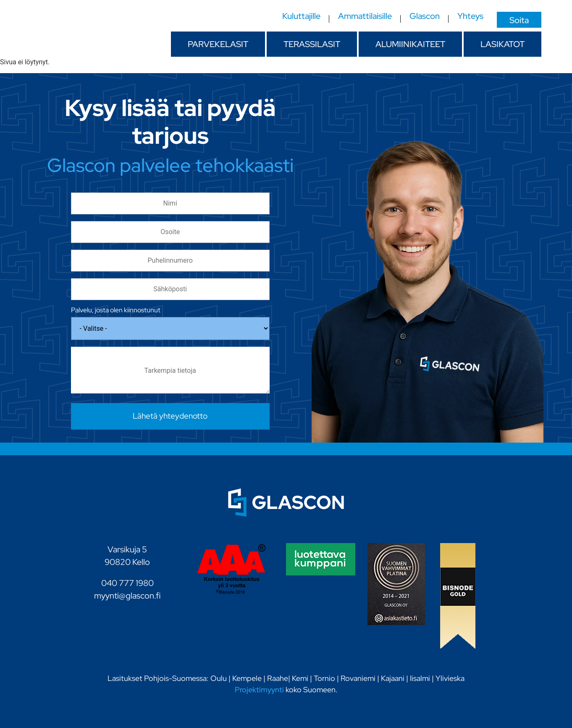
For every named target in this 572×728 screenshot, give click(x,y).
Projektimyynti (259, 690)
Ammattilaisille (365, 16)
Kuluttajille (301, 16)
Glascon (425, 16)
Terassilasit (312, 44)
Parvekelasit (218, 44)
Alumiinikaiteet (410, 44)
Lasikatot (502, 44)
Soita (519, 20)
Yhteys (470, 16)
